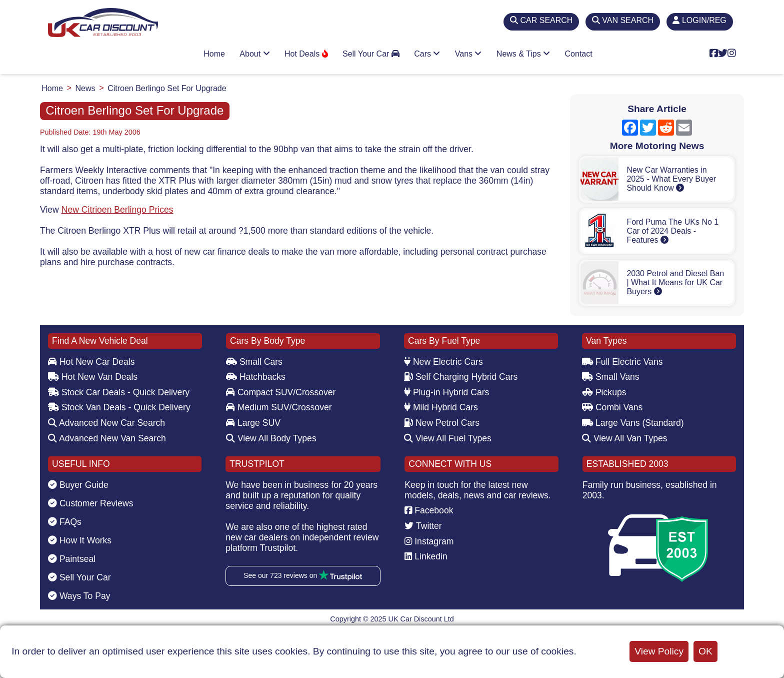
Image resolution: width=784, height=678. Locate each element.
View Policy (659, 651)
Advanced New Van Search (107, 438)
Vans (468, 54)
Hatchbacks (256, 377)
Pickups (604, 392)
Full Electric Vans (622, 362)
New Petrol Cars (442, 423)
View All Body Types (271, 438)
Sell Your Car (371, 54)
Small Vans (611, 377)
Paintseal (72, 559)
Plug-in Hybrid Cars (446, 392)
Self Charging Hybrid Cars (461, 377)
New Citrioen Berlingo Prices (117, 210)
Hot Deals (306, 54)
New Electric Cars (443, 362)
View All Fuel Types (448, 438)
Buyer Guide (78, 485)
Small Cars (254, 362)
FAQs (65, 522)
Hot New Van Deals (93, 377)
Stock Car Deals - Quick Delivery (119, 392)
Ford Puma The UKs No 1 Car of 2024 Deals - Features (672, 231)
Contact (579, 54)
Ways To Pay (79, 596)
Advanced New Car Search (106, 423)
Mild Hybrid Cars (441, 407)
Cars (427, 54)
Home (214, 54)
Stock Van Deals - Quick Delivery (119, 407)
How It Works (80, 540)
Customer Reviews (91, 503)
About (254, 54)
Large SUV (253, 423)
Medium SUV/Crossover (279, 407)
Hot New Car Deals (91, 362)
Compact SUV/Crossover (281, 392)
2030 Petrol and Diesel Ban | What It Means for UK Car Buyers (675, 282)
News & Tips (523, 54)
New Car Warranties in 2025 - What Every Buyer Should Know (671, 179)
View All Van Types (625, 438)
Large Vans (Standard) (633, 423)
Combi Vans (612, 407)
